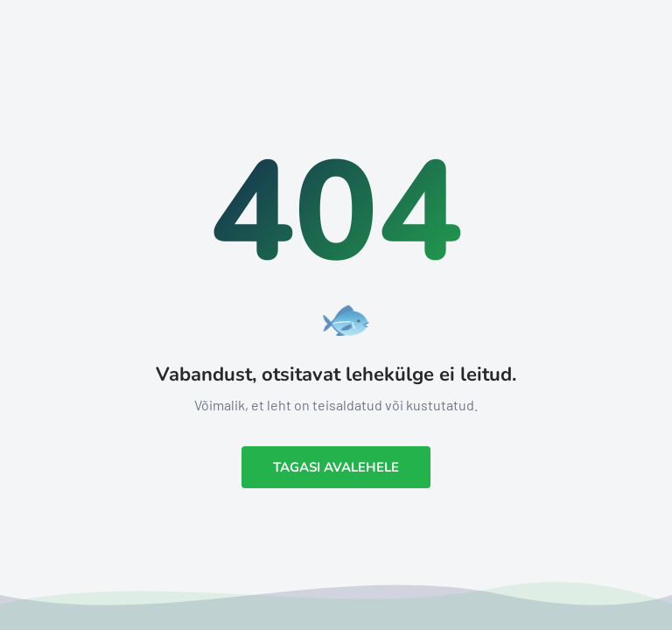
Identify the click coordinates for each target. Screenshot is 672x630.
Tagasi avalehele (336, 467)
